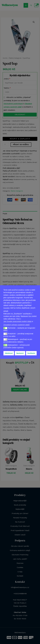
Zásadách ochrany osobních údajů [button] (16, 325)
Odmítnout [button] (9, 353)
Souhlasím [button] (31, 353)
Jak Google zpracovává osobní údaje (17, 321)
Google (6, 308)
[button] (5, 328)
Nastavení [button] (20, 353)
